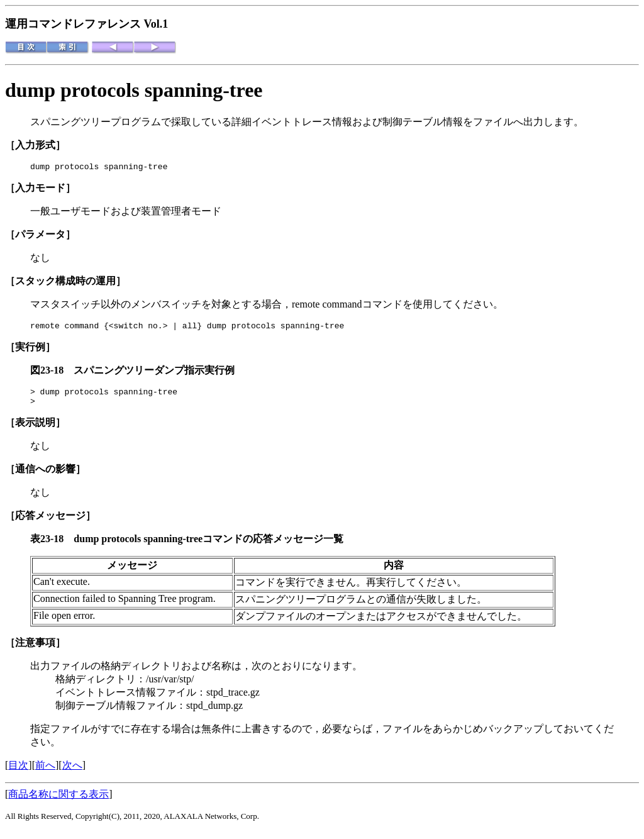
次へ (72, 773)
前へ (45, 773)
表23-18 (52, 546)
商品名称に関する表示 (58, 802)
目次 (18, 773)
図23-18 (52, 374)
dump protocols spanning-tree (134, 90)
